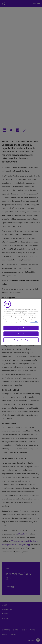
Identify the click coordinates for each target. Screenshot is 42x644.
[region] (21, 322)
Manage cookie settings (21, 340)
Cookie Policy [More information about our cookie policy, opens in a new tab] (34, 322)
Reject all (21, 334)
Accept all (21, 328)
